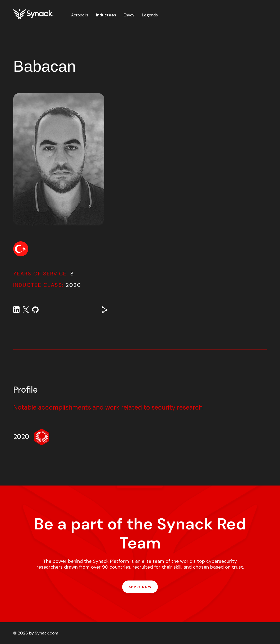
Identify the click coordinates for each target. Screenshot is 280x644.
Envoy (129, 15)
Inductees (106, 15)
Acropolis (80, 15)
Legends (150, 15)
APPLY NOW (140, 587)
